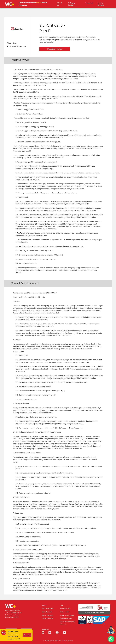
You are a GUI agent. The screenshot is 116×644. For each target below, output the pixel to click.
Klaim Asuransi (47, 612)
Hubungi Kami (65, 609)
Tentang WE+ (65, 612)
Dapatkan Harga (55, 49)
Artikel (44, 605)
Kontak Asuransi (47, 619)
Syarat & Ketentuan (67, 615)
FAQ (61, 605)
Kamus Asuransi (47, 615)
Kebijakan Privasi (66, 619)
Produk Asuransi (47, 609)
